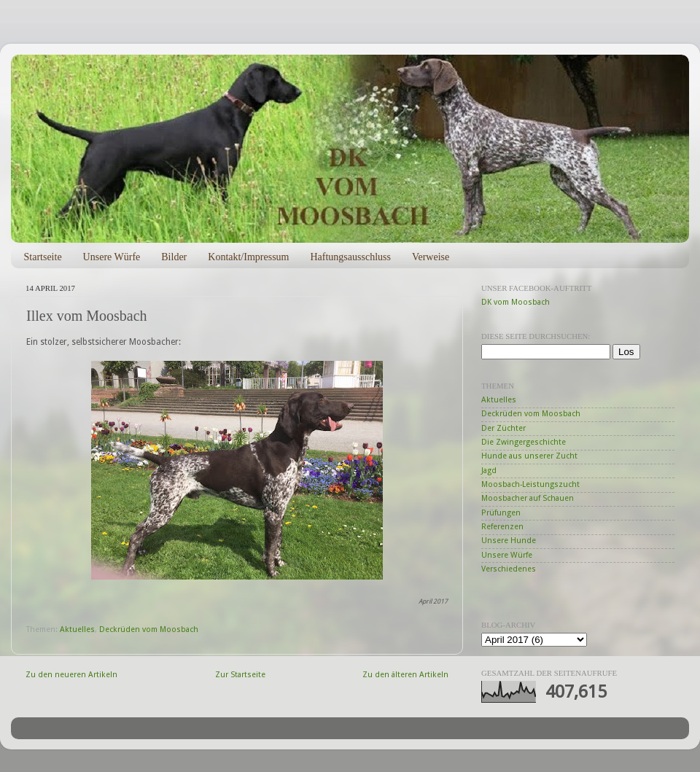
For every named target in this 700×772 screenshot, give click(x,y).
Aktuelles (77, 629)
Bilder (174, 257)
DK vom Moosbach (516, 302)
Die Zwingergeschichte (524, 442)
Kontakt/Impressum (248, 257)
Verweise (431, 257)
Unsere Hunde (509, 541)
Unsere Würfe (112, 257)
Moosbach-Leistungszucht (530, 484)
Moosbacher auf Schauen (528, 498)
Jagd (489, 471)
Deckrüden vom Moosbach (149, 629)
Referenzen (502, 527)
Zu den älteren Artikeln (405, 675)
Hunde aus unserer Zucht (529, 456)
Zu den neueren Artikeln (71, 675)
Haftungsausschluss (350, 257)
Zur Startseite (240, 675)
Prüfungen (501, 513)
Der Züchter (503, 428)
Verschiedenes (509, 569)
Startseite (43, 257)
